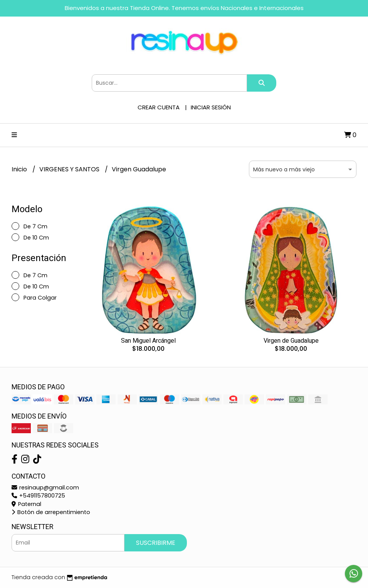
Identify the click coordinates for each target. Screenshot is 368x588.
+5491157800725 (38, 496)
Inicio (20, 169)
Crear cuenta (159, 107)
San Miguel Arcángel (148, 341)
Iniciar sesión (211, 107)
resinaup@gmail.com (45, 487)
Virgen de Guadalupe (291, 341)
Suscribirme (156, 543)
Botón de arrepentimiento (51, 512)
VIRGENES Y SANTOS (70, 169)
